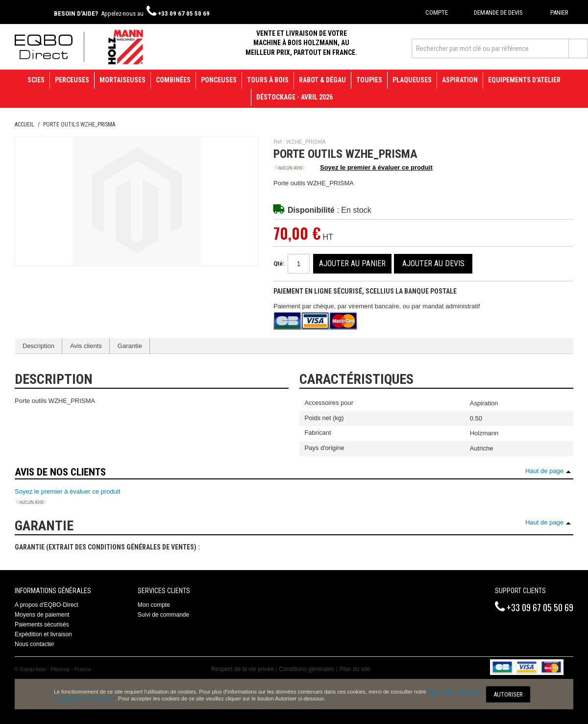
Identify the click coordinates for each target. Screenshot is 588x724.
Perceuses (72, 80)
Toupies (369, 80)
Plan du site (355, 669)
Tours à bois (268, 80)
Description (38, 346)
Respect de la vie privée (243, 669)
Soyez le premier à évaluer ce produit (353, 168)
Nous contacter (35, 644)
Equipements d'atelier (524, 80)
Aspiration (460, 80)
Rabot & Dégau (322, 80)
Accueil (24, 125)
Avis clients (86, 346)
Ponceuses (219, 80)
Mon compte (154, 605)
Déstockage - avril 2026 (294, 97)
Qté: (279, 263)
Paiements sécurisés (42, 624)
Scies (36, 80)
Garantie (130, 346)
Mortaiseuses (122, 80)
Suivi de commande (163, 615)
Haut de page (544, 471)
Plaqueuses (412, 80)
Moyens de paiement (42, 615)
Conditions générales (306, 669)
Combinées (173, 80)
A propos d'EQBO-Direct (47, 605)
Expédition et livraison (43, 634)
